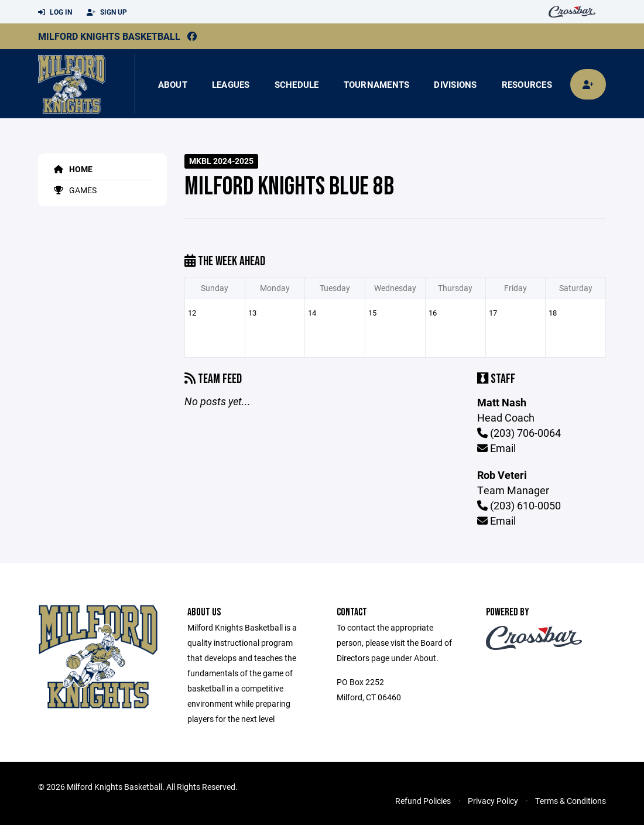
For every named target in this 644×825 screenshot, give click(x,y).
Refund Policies (423, 801)
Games (73, 190)
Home (71, 169)
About (173, 84)
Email (496, 448)
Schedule (297, 84)
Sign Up (107, 12)
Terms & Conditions (571, 801)
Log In (55, 12)
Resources (527, 84)
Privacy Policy (493, 801)
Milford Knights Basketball (109, 36)
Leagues (231, 84)
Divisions (455, 84)
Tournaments (377, 84)
